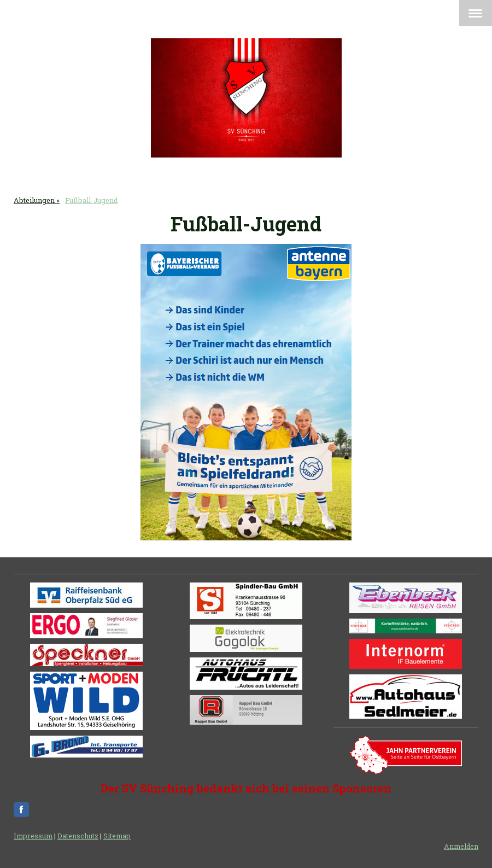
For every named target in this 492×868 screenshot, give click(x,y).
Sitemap (117, 836)
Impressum (33, 836)
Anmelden (461, 846)
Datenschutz (78, 836)
